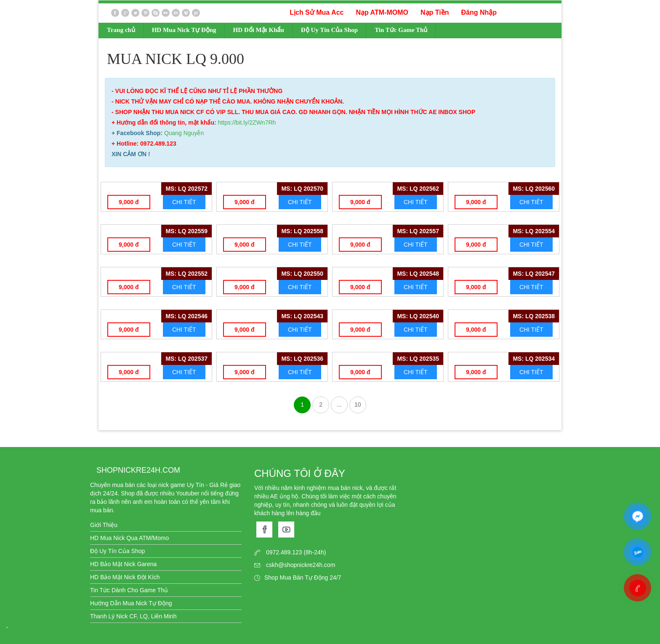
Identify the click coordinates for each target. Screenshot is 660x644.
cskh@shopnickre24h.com (301, 565)
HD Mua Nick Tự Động (184, 30)
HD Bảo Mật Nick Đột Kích (125, 577)
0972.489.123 (284, 552)
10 (358, 404)
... (339, 404)
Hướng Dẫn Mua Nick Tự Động (131, 603)
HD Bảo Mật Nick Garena (123, 564)
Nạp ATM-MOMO (382, 12)
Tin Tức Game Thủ (401, 30)
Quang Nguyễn (184, 133)
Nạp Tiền (435, 12)
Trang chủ (121, 30)
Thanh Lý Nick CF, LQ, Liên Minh (133, 616)
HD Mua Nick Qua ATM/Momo (129, 538)
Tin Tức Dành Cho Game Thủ (129, 590)
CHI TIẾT (184, 202)
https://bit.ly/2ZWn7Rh (247, 122)
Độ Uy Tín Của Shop (329, 30)
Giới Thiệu (104, 525)
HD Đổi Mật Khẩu (259, 30)
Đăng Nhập (479, 12)
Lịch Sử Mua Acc (317, 12)
